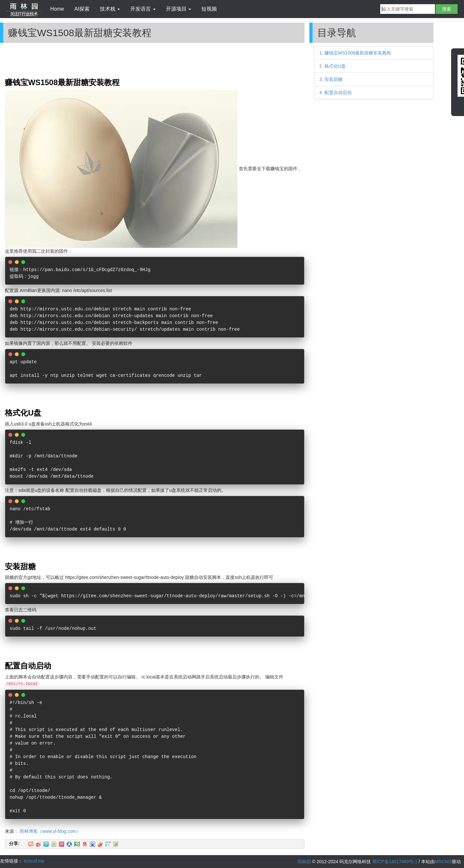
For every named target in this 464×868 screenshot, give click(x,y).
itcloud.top (34, 861)
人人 (69, 844)
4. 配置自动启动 (335, 93)
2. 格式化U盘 (333, 66)
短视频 (209, 9)
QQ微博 (46, 844)
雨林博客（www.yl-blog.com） (50, 831)
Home (57, 9)
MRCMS (443, 862)
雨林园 (304, 862)
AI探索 (82, 9)
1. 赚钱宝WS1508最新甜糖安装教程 (355, 53)
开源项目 (179, 9)
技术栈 (110, 9)
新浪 (38, 844)
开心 (62, 844)
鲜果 (100, 844)
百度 (92, 844)
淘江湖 (31, 844)
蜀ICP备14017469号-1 (395, 862)
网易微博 (85, 844)
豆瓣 (77, 844)
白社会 (108, 844)
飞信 (116, 844)
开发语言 (143, 9)
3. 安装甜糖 (331, 79)
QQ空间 (54, 844)
